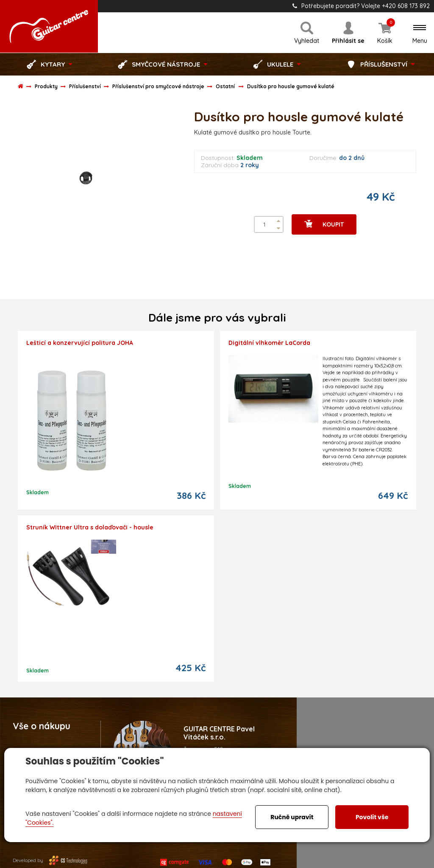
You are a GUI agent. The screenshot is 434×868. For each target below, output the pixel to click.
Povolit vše (372, 817)
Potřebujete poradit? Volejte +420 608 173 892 (361, 6)
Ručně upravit (292, 817)
